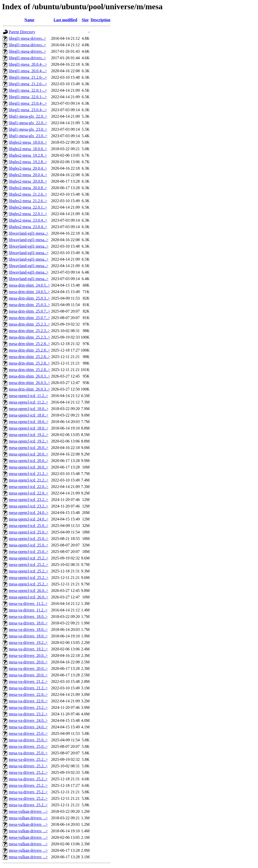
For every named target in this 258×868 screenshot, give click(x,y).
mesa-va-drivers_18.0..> (28, 617)
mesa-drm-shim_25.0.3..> (29, 298)
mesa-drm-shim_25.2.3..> (29, 324)
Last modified (65, 20)
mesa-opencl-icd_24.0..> (29, 513)
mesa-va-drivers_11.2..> (28, 604)
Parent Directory (22, 32)
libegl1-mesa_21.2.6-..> (28, 77)
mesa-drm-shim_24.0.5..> (29, 285)
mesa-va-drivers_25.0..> (28, 733)
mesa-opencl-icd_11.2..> (28, 396)
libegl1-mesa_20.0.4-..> (28, 64)
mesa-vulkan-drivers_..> (28, 811)
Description (100, 20)
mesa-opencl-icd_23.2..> (29, 500)
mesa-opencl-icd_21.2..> (29, 474)
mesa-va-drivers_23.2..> (28, 707)
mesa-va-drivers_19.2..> (28, 643)
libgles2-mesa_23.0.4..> (28, 220)
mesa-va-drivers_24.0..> (28, 720)
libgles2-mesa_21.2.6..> (28, 194)
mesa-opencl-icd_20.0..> (29, 448)
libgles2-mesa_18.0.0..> (28, 142)
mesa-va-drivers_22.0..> (28, 694)
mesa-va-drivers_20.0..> (28, 655)
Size (85, 20)
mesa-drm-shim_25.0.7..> (29, 311)
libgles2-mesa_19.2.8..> (28, 155)
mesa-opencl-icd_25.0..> (29, 526)
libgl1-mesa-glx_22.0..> (28, 116)
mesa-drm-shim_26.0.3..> (29, 376)
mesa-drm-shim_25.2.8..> (29, 344)
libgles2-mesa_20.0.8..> (28, 181)
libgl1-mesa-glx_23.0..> (28, 129)
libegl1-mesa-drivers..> (27, 38)
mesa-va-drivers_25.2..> (28, 759)
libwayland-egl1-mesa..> (29, 233)
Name (29, 20)
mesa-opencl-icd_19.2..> (29, 435)
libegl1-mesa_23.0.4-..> (28, 103)
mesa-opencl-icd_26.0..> (29, 591)
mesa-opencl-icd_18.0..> (29, 409)
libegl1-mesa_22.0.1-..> (28, 90)
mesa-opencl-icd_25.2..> (29, 558)
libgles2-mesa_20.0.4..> (28, 168)
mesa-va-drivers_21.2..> (28, 681)
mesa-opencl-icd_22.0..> (29, 487)
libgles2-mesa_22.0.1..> (28, 207)
